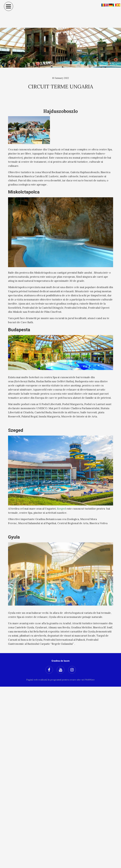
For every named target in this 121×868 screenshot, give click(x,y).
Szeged (61, 509)
